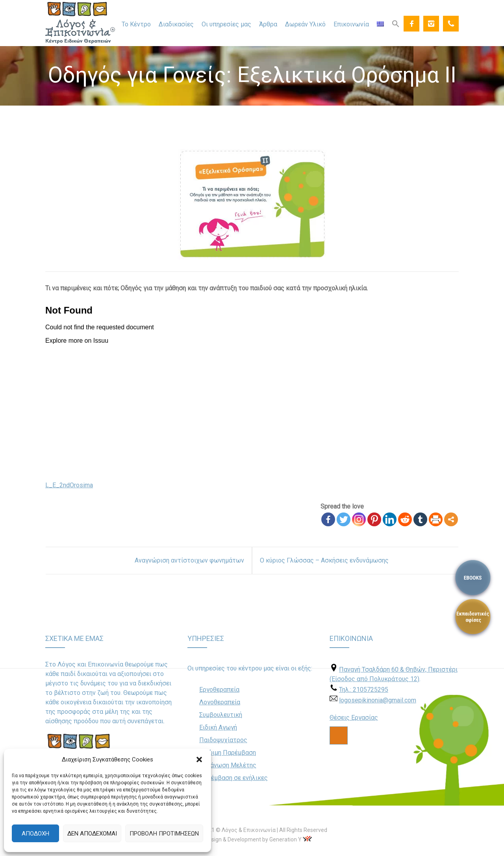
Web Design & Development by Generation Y (247, 839)
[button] (199, 759)
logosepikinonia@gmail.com (378, 700)
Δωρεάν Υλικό (305, 24)
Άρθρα (268, 24)
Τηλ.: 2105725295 (364, 690)
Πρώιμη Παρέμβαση (228, 753)
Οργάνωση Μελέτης (228, 765)
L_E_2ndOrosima (69, 485)
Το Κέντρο (136, 24)
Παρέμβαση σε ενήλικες (233, 778)
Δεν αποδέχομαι (92, 834)
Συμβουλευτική (221, 715)
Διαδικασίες (176, 24)
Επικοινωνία (351, 24)
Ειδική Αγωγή (218, 727)
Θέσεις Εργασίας (354, 718)
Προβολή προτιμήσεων (164, 834)
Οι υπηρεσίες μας (226, 24)
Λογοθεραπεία (220, 702)
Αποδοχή (35, 834)
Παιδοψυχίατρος (223, 740)
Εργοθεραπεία (219, 690)
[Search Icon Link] (396, 23)
